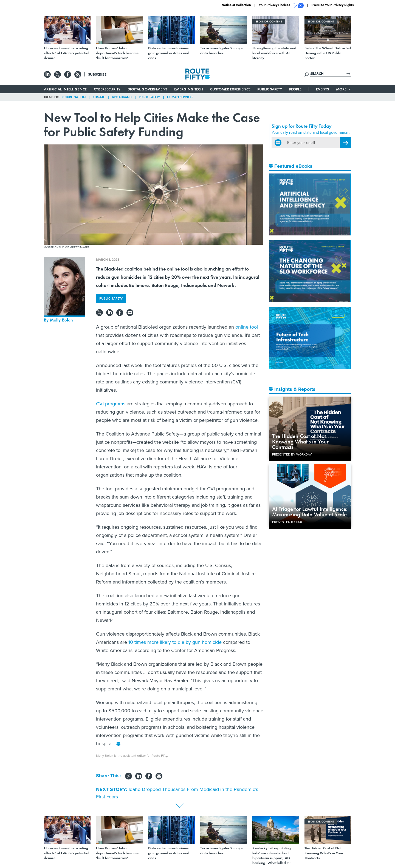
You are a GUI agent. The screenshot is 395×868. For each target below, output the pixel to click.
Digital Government (147, 89)
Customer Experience (230, 89)
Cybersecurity (107, 89)
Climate (99, 97)
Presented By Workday (292, 454)
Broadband (122, 97)
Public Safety (270, 89)
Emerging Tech (189, 89)
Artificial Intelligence (65, 89)
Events (322, 89)
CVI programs (111, 404)
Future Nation (74, 97)
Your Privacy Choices (281, 5)
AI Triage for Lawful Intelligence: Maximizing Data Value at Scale (310, 512)
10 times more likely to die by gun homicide (175, 642)
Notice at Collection (236, 5)
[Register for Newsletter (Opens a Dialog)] (345, 143)
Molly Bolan (61, 320)
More (344, 89)
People (295, 89)
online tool (247, 327)
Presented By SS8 (287, 522)
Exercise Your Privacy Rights (333, 5)
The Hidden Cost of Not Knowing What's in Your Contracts (300, 442)
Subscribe (97, 74)
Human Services (180, 97)
